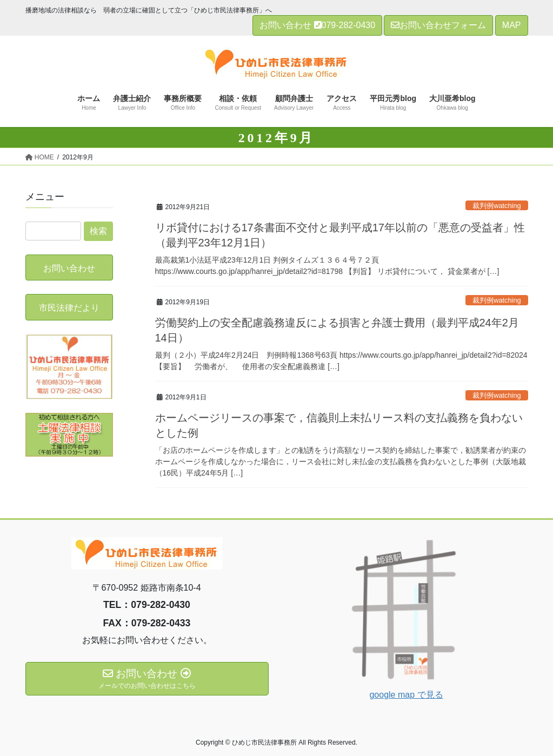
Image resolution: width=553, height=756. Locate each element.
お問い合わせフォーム (438, 25)
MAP (512, 25)
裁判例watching (497, 206)
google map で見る (406, 695)
